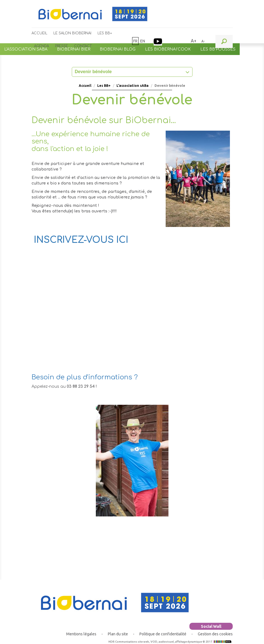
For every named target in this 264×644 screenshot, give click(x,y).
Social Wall (211, 626)
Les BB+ (105, 33)
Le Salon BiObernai (72, 33)
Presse (61, 46)
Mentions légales (81, 634)
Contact (83, 46)
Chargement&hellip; (121, 316)
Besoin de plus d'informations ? (85, 377)
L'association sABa (133, 86)
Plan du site (118, 634)
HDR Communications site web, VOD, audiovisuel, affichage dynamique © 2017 (171, 642)
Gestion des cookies (215, 634)
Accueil (39, 33)
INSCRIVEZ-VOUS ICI (81, 240)
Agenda (41, 46)
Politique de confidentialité (163, 634)
